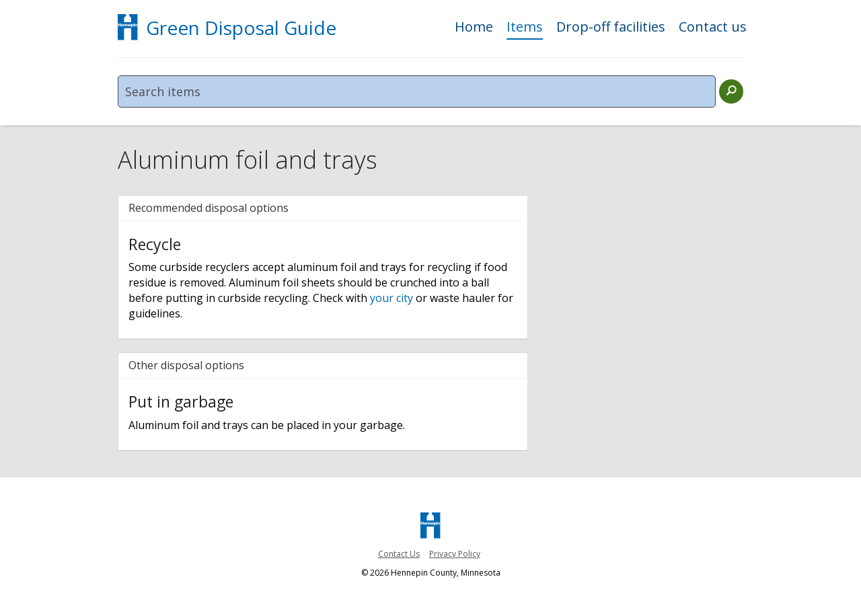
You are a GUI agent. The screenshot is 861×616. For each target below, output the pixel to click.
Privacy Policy (455, 554)
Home (474, 28)
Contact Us (399, 554)
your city (391, 298)
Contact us (713, 28)
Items (525, 28)
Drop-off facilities (611, 28)
